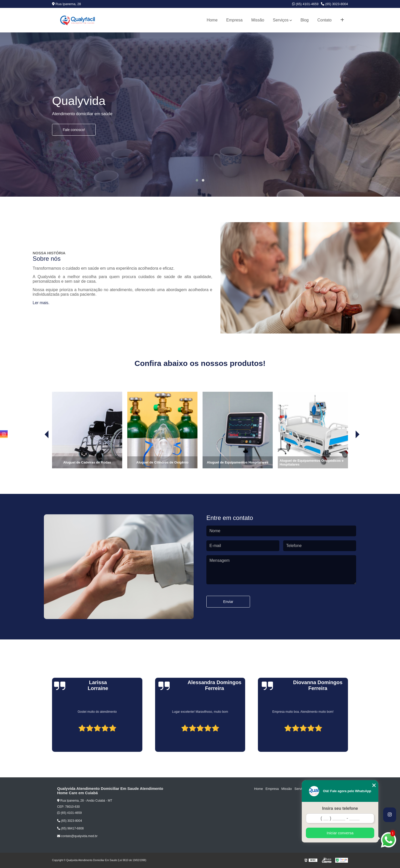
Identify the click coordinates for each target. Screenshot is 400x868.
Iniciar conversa (340, 833)
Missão (258, 20)
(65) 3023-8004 (334, 4)
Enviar (228, 602)
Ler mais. (41, 303)
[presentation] (40, 454)
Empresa (234, 20)
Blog (305, 20)
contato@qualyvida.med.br (77, 836)
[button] (197, 180)
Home (212, 20)
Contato (324, 20)
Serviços (281, 20)
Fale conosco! (74, 130)
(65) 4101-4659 (305, 4)
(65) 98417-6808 (70, 828)
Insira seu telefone (340, 808)
